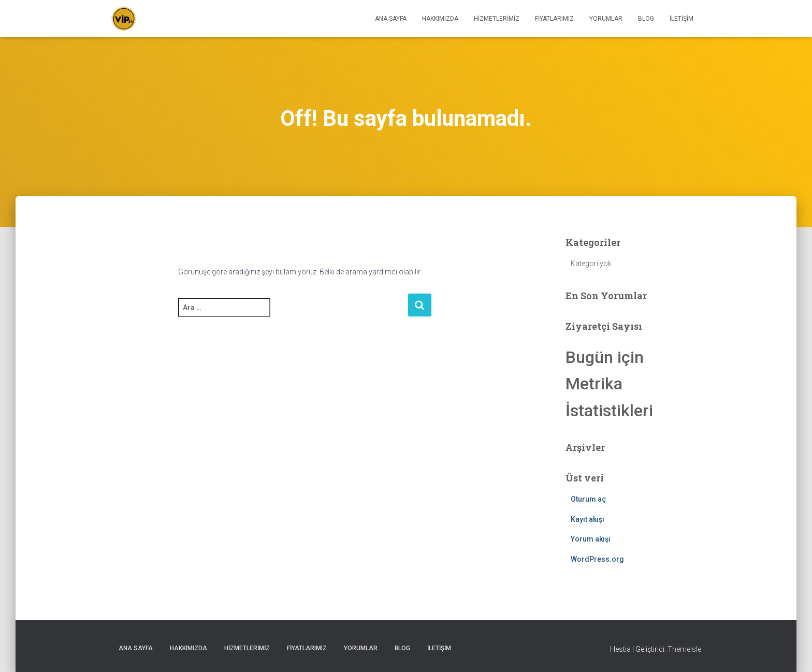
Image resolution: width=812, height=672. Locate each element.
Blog (646, 19)
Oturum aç (588, 499)
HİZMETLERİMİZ (497, 19)
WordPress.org (597, 559)
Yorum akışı (591, 539)
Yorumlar (606, 19)
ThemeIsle (684, 649)
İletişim (682, 19)
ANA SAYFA (391, 19)
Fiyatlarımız (554, 19)
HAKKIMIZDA (440, 19)
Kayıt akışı (588, 519)
